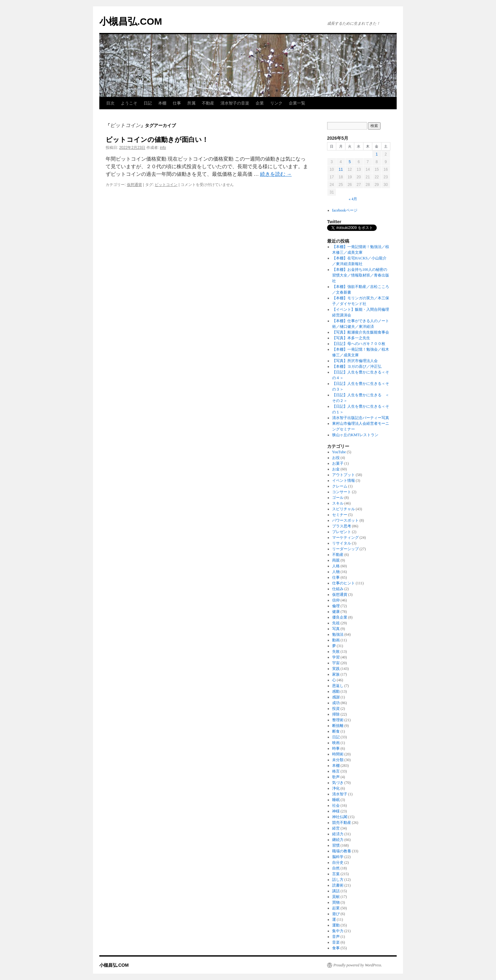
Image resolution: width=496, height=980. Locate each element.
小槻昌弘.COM (131, 21)
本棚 (162, 103)
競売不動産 (342, 823)
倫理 (336, 606)
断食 (336, 731)
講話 (336, 891)
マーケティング (345, 538)
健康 (336, 612)
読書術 (338, 885)
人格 (336, 566)
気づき (338, 783)
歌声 (336, 777)
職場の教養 (342, 851)
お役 (336, 458)
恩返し (338, 686)
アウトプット (344, 475)
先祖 (336, 623)
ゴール (338, 498)
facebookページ (345, 210)
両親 (336, 560)
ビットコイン (166, 185)
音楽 (336, 942)
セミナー (340, 515)
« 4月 (353, 199)
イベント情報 (344, 480)
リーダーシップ (345, 549)
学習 (336, 657)
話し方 (338, 880)
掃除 (336, 714)
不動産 (208, 103)
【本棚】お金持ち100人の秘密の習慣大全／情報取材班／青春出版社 (361, 275)
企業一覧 (297, 103)
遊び (336, 914)
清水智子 (340, 794)
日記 (148, 103)
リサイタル (342, 543)
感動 (336, 691)
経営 (336, 828)
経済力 (338, 834)
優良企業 (340, 617)
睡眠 (336, 800)
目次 (110, 103)
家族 (336, 674)
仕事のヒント (344, 583)
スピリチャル (344, 509)
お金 (336, 469)
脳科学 (338, 857)
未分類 (338, 760)
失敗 (336, 652)
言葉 (336, 874)
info (163, 148)
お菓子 (338, 463)
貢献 (336, 897)
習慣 (336, 845)
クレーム (340, 486)
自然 (336, 868)
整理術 (338, 720)
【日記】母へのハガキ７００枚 (359, 344)
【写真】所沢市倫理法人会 (355, 361)
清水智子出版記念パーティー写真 (361, 418)
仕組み (338, 589)
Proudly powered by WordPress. (358, 965)
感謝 (336, 697)
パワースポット (345, 520)
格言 (336, 771)
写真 (336, 629)
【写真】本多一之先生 (351, 338)
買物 (336, 902)
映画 (336, 743)
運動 (336, 925)
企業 (260, 103)
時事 (336, 748)
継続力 (338, 840)
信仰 (336, 600)
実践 (336, 669)
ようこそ (129, 103)
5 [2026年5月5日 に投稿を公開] (350, 162)
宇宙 (336, 663)
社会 (336, 805)
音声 (336, 937)
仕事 (177, 103)
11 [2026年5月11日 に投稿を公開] (341, 169)
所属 (191, 103)
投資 (336, 709)
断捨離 (338, 726)
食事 (336, 948)
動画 (336, 640)
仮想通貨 (134, 185)
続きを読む (276, 174)
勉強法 (338, 634)
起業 (336, 908)
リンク (276, 103)
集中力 (338, 931)
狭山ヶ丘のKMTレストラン (355, 435)
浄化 (336, 788)
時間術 (338, 754)
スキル (338, 503)
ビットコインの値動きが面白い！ (157, 140)
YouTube (339, 452)
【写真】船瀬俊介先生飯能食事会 (361, 332)
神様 (336, 811)
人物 (336, 572)
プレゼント (342, 532)
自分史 (338, 862)
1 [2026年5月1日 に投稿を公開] (377, 154)
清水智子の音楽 (235, 103)
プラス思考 (342, 526)
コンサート (342, 492)
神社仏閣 (340, 817)
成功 (336, 703)
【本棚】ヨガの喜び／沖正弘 (357, 366)
